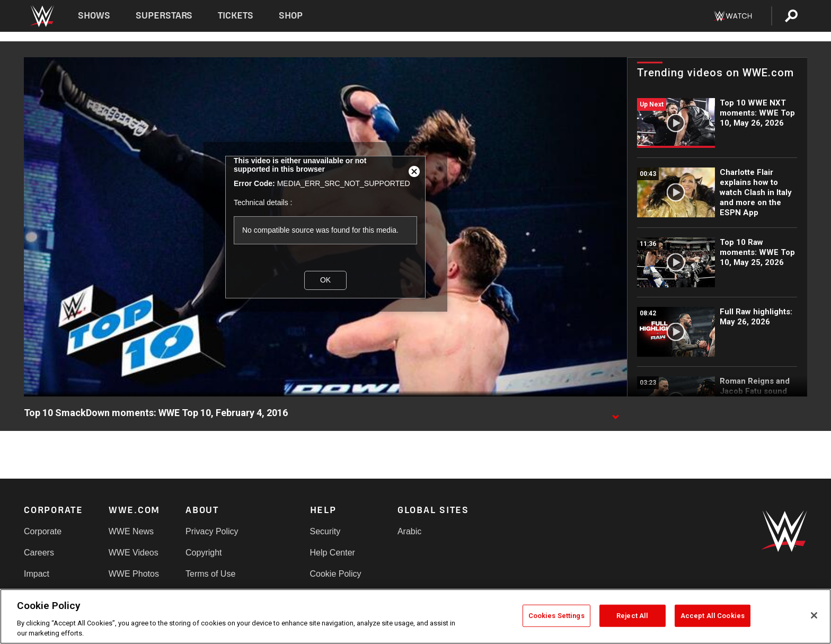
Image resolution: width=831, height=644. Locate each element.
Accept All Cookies (713, 616)
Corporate (43, 531)
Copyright (204, 553)
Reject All (632, 616)
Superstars (164, 16)
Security (325, 531)
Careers (39, 553)
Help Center (333, 553)
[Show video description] (615, 413)
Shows (94, 16)
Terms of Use (210, 574)
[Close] (814, 615)
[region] (415, 616)
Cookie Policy (336, 574)
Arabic (409, 531)
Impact (37, 574)
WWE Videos (134, 553)
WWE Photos (134, 574)
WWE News (131, 531)
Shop (291, 16)
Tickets (236, 16)
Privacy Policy (212, 531)
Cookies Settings (556, 616)
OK (325, 280)
